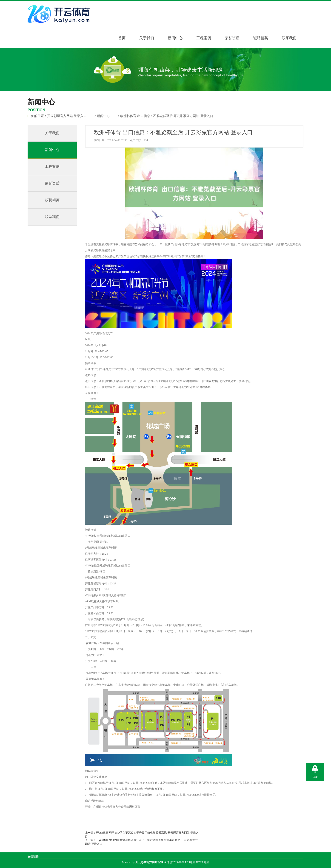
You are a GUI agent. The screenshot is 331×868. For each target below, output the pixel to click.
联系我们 (289, 38)
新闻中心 (175, 38)
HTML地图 (203, 862)
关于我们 (147, 38)
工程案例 (204, 38)
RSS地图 (190, 862)
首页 (122, 38)
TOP (315, 777)
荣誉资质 (232, 38)
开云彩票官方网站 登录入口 (67, 116)
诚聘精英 (261, 38)
